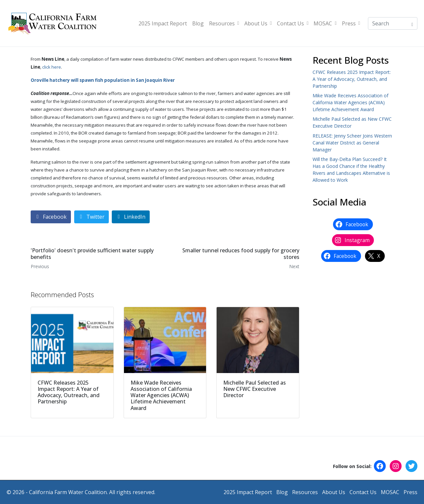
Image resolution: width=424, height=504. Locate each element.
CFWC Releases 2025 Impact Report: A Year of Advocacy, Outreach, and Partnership (352, 79)
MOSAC (325, 23)
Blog (198, 23)
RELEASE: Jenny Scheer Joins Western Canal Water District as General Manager (352, 143)
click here (52, 67)
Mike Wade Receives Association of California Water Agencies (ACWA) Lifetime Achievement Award (350, 102)
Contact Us (293, 23)
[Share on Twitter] (91, 217)
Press (351, 23)
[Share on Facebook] (51, 217)
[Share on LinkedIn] (131, 217)
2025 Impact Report (163, 23)
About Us (258, 23)
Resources (224, 23)
